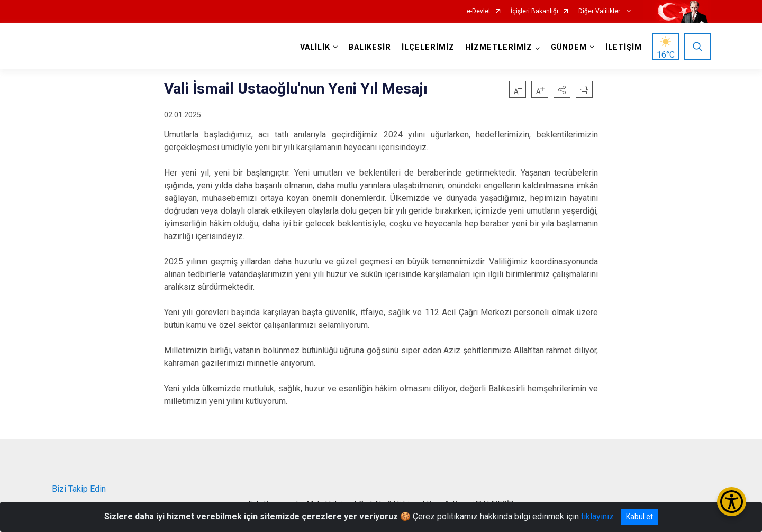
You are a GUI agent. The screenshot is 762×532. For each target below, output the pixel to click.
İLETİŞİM (624, 47)
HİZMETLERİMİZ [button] (499, 47)
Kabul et (639, 517)
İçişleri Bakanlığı (534, 11)
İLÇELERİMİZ (428, 47)
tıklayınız (597, 516)
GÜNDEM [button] (569, 47)
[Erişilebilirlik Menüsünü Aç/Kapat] (732, 502)
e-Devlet (479, 11)
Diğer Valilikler (600, 11)
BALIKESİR (370, 47)
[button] (562, 89)
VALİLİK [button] (315, 47)
